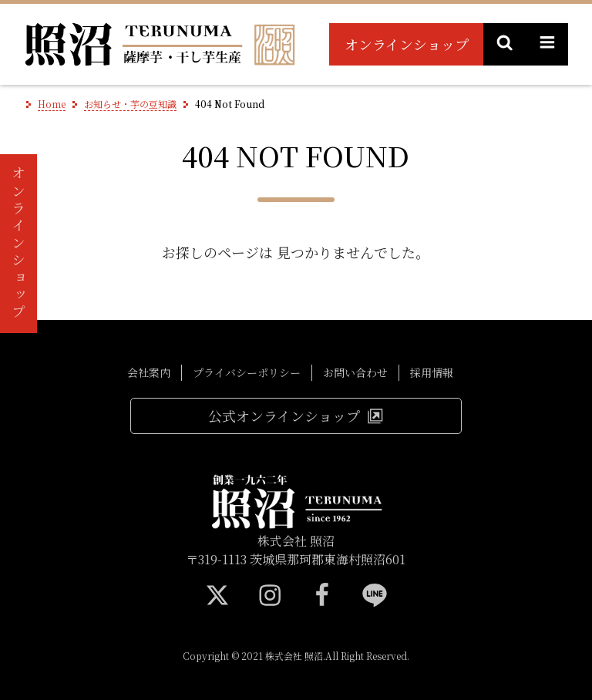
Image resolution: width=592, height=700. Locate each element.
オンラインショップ (407, 44)
